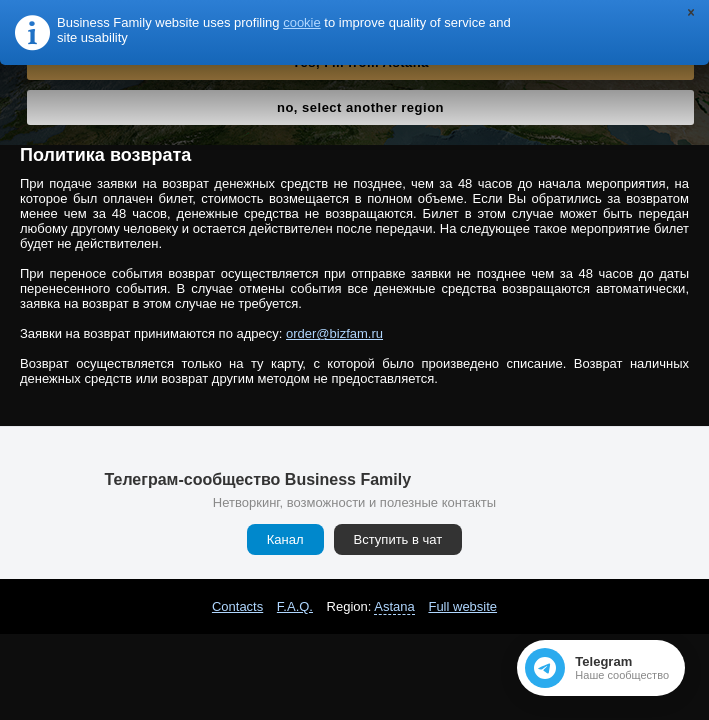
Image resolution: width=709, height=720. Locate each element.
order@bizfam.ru (334, 333)
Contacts (237, 606)
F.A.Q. (295, 606)
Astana (394, 606)
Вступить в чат (398, 539)
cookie (302, 22)
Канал (285, 539)
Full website (462, 606)
